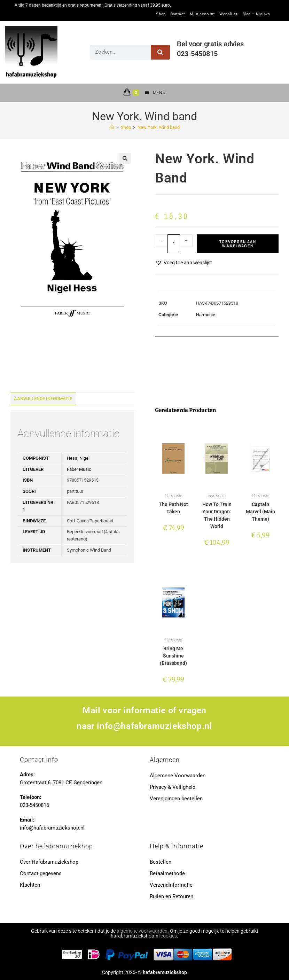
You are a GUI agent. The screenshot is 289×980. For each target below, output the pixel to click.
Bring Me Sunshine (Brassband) (173, 656)
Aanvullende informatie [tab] (43, 399)
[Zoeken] (160, 52)
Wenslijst (228, 14)
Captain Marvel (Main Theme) (260, 512)
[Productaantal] (174, 244)
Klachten (30, 885)
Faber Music (79, 469)
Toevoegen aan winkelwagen (238, 244)
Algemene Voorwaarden (178, 776)
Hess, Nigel (78, 458)
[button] (125, 158)
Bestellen (161, 862)
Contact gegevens (41, 873)
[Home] (112, 127)
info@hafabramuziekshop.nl (154, 726)
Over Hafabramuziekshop (49, 862)
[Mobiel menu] (153, 93)
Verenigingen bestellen (176, 799)
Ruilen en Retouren (171, 896)
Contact (178, 14)
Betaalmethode (167, 873)
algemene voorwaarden (142, 931)
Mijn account (202, 14)
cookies (169, 936)
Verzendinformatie (171, 885)
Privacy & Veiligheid (173, 787)
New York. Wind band (159, 127)
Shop (161, 14)
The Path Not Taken (173, 508)
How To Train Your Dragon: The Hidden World (217, 515)
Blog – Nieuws (256, 14)
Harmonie (206, 315)
